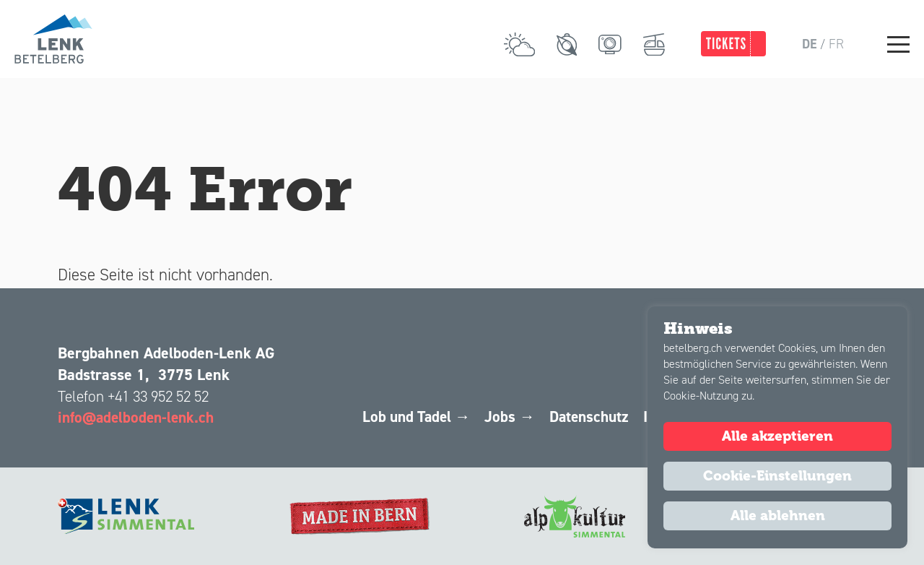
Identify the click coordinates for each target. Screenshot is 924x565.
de (809, 44)
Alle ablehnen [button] (778, 516)
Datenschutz (581, 417)
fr (836, 44)
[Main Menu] (898, 44)
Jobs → (499, 417)
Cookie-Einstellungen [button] (777, 476)
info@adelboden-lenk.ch (139, 417)
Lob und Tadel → (402, 417)
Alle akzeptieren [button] (777, 436)
